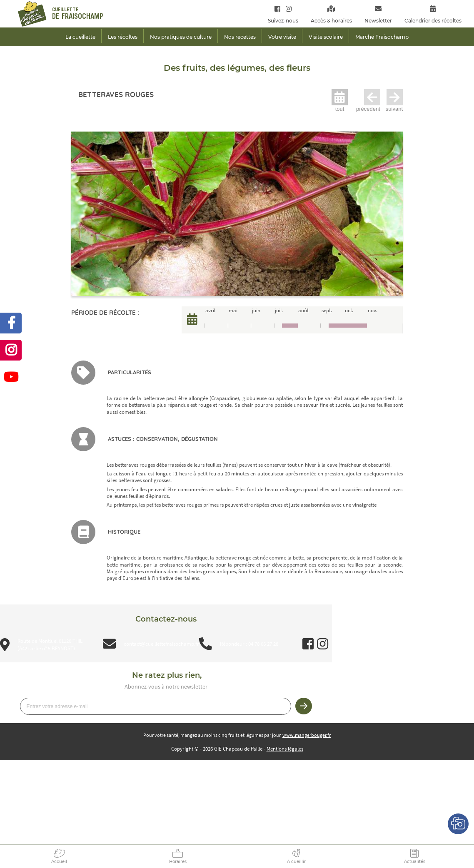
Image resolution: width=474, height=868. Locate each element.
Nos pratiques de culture (181, 37)
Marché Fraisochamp (382, 37)
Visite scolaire (326, 37)
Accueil (59, 862)
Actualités (415, 862)
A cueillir (296, 862)
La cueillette (80, 37)
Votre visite (282, 37)
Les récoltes (123, 37)
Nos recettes (240, 37)
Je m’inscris (304, 706)
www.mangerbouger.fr (307, 735)
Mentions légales (285, 749)
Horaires (178, 862)
